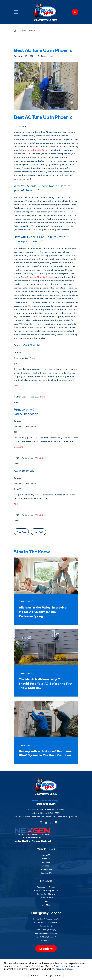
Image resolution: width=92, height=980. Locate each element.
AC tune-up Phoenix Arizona (39, 277)
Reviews (46, 862)
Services (46, 859)
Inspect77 (19, 447)
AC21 (16, 504)
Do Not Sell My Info (46, 894)
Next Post (38, 532)
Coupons (46, 866)
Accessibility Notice (46, 887)
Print (43, 397)
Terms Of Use (46, 898)
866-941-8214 (46, 804)
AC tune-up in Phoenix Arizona (34, 150)
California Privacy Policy (46, 890)
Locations (46, 949)
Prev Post (21, 532)
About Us (46, 855)
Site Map (46, 905)
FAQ (46, 901)
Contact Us (46, 873)
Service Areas (46, 869)
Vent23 (17, 386)
